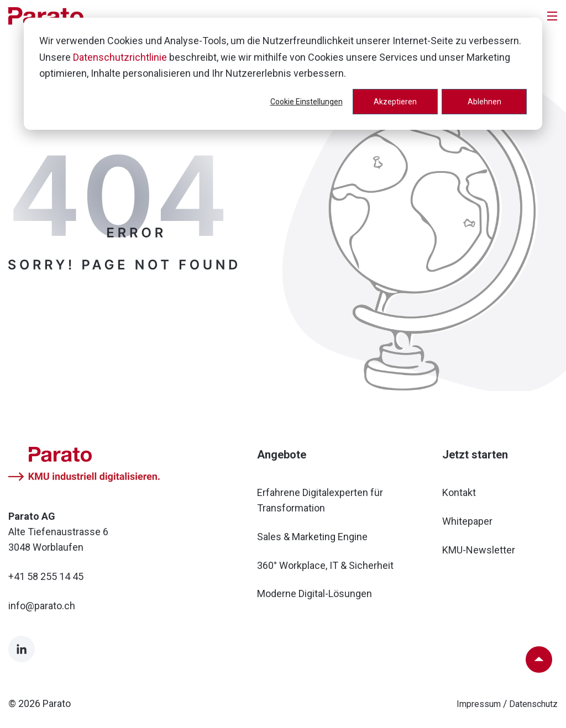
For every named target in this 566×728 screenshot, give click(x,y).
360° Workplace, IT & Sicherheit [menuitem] (325, 565)
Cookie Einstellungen (306, 102)
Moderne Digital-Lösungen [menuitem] (315, 594)
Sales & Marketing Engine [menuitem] (312, 537)
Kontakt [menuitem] (459, 492)
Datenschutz (533, 704)
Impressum (479, 704)
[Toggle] (552, 16)
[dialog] (283, 74)
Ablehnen (484, 102)
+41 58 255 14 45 (46, 576)
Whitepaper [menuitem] (467, 521)
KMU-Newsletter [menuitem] (479, 550)
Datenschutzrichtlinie (120, 57)
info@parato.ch (42, 606)
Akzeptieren (395, 102)
